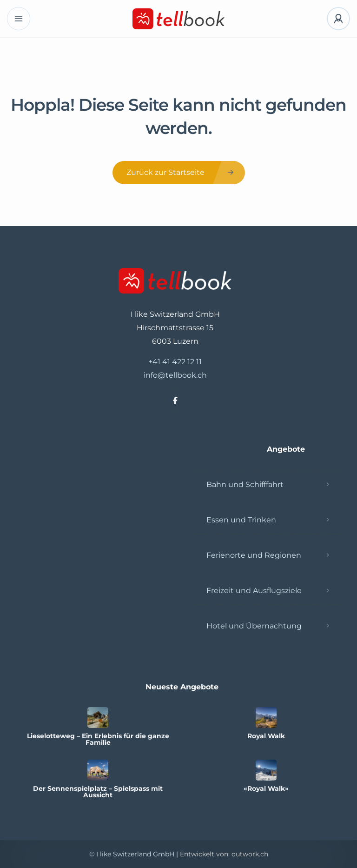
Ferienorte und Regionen (254, 555)
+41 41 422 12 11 (175, 362)
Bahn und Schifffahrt (245, 484)
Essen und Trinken (241, 520)
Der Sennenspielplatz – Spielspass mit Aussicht (98, 792)
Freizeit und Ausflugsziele (254, 591)
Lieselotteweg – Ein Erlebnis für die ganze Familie (98, 739)
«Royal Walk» (266, 788)
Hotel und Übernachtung (254, 626)
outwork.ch (250, 854)
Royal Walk (266, 736)
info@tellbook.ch (175, 375)
